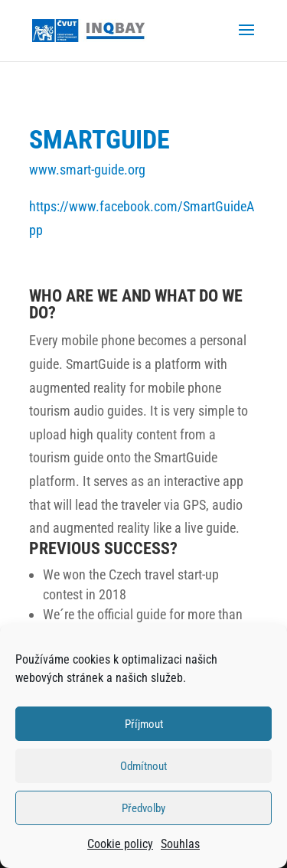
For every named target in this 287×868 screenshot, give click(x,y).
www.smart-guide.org (87, 170)
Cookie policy (120, 844)
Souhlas (180, 844)
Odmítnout (143, 766)
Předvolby (143, 808)
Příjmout (144, 724)
